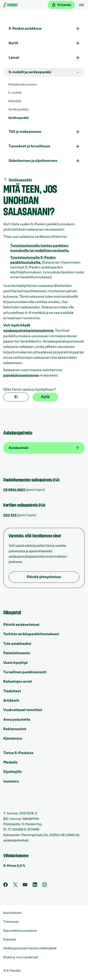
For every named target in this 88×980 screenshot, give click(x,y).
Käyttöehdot (12, 913)
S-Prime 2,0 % (14, 866)
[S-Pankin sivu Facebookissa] (6, 886)
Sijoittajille (13, 772)
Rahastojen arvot (18, 682)
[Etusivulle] (10, 5)
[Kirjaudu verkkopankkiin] (61, 5)
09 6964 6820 (14, 490)
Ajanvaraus (13, 738)
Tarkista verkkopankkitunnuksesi (31, 634)
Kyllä (45, 397)
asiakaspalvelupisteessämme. (29, 331)
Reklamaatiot (15, 729)
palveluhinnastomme (21, 375)
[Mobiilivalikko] (81, 5)
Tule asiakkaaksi (17, 644)
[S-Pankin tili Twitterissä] (15, 886)
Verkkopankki (18, 118)
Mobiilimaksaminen (23, 85)
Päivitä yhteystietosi (44, 577)
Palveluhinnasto (17, 653)
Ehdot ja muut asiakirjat (21, 957)
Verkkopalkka (18, 110)
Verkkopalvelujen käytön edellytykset (30, 948)
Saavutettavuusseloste (20, 931)
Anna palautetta (17, 720)
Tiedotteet (12, 691)
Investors (11, 781)
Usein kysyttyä (15, 663)
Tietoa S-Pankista (18, 753)
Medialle (10, 762)
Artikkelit (11, 701)
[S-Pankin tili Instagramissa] (45, 886)
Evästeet (10, 940)
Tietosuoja (11, 922)
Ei (16, 397)
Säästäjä (15, 101)
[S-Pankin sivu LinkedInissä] (35, 886)
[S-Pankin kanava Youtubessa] (25, 886)
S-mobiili (15, 93)
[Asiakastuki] (44, 448)
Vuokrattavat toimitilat (23, 710)
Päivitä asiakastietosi (21, 625)
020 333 (10, 515)
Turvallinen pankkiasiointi (25, 672)
